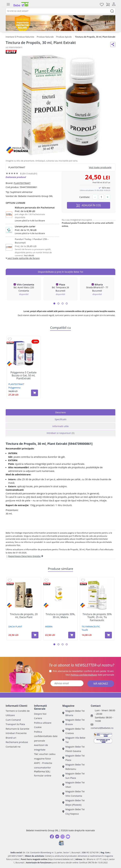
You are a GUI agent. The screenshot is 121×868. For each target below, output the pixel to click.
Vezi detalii (29, 255)
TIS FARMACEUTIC (91, 626)
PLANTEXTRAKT (22, 183)
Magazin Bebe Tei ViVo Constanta (73, 794)
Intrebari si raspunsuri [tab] (60, 433)
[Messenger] (57, 837)
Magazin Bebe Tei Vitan (73, 785)
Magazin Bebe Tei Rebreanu (73, 767)
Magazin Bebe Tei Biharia (73, 713)
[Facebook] (52, 837)
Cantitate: (85, 197)
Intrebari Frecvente (16, 733)
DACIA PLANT (15, 626)
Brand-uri (11, 738)
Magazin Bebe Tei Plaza (73, 758)
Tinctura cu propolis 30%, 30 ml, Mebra (60, 616)
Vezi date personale (90, 675)
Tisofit (85, 630)
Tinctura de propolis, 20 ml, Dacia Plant (24, 616)
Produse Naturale (45, 37)
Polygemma (14, 388)
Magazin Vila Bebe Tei (74, 740)
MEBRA (49, 626)
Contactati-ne (13, 747)
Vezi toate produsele (100, 167)
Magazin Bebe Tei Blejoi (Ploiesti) (73, 803)
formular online (43, 775)
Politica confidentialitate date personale (46, 736)
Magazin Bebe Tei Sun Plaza (73, 776)
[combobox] (60, 11)
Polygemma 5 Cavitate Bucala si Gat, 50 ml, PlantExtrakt (23, 376)
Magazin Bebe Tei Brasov (73, 722)
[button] (54, 303)
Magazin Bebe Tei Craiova (73, 731)
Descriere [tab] (61, 412)
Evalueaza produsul (16, 177)
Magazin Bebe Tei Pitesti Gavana (73, 749)
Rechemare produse (17, 742)
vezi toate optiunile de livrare (23, 258)
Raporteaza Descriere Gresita (26, 556)
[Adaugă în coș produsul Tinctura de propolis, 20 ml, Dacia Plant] (35, 635)
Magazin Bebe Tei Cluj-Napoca (73, 812)
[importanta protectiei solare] (60, 23)
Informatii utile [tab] (60, 426)
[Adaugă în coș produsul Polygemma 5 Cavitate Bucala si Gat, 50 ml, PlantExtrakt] (35, 393)
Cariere (38, 718)
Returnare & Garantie (17, 729)
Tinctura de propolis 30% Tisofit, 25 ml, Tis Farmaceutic (97, 617)
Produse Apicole (64, 37)
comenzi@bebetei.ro (102, 728)
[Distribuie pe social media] (113, 44)
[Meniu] (8, 4)
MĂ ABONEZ (101, 684)
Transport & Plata (15, 724)
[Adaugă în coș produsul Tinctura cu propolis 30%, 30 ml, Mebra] (72, 635)
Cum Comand (13, 720)
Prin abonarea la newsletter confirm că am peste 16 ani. (83, 671)
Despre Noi (40, 714)
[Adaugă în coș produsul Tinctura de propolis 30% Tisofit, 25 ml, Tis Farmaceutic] (108, 635)
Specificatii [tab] (60, 419)
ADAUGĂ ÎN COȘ (89, 205)
